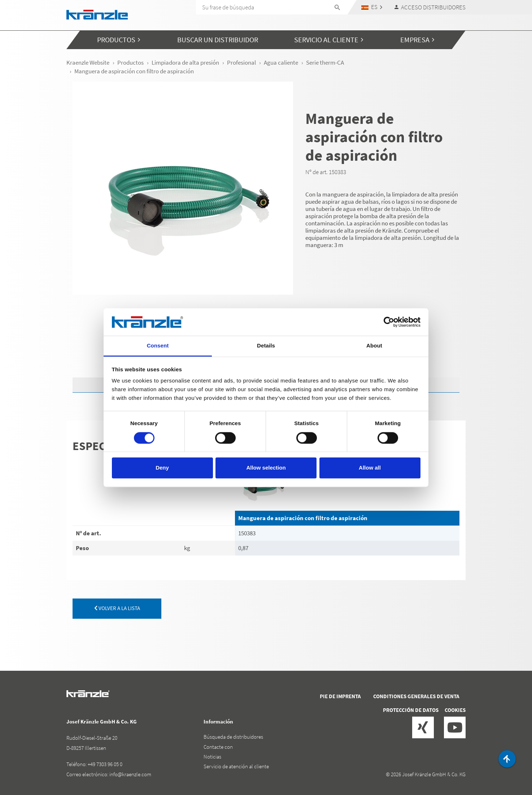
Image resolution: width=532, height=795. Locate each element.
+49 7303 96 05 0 (105, 764)
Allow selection (266, 468)
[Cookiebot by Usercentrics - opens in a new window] (389, 322)
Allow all (370, 468)
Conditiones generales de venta (416, 696)
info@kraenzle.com (130, 774)
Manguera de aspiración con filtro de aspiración (303, 518)
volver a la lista (117, 608)
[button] (372, 7)
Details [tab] (266, 346)
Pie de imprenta (340, 696)
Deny (162, 468)
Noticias (212, 757)
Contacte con (218, 747)
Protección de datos (411, 710)
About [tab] (374, 346)
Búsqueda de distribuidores (233, 737)
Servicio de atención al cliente (236, 766)
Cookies (455, 710)
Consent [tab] (158, 346)
